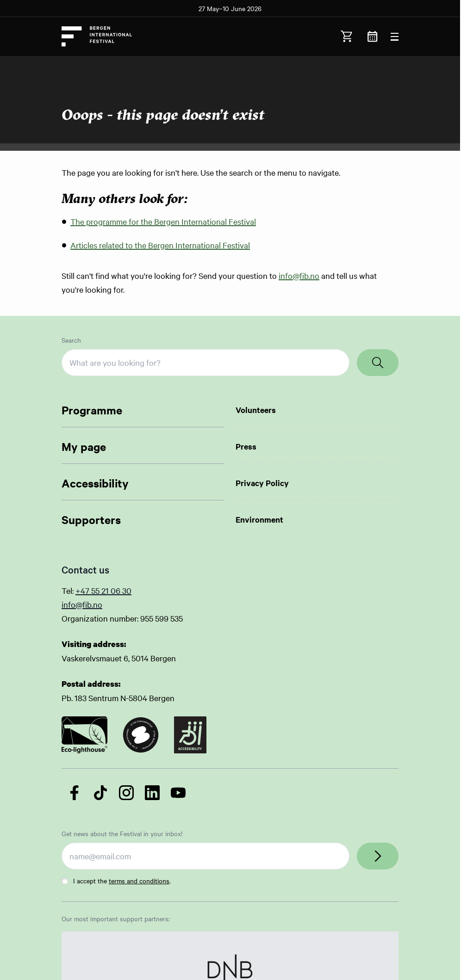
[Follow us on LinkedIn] (152, 793)
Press (246, 446)
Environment (259, 519)
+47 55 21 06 (99, 590)
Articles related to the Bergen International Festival (160, 245)
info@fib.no (299, 275)
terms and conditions (139, 881)
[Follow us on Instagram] (126, 793)
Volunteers (256, 410)
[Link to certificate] (84, 735)
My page (84, 446)
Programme (92, 410)
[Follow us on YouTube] (178, 793)
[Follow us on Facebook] (75, 793)
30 (127, 590)
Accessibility (95, 483)
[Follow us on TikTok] (100, 793)
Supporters (91, 519)
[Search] (378, 363)
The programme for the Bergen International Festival (163, 221)
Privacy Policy (262, 483)
